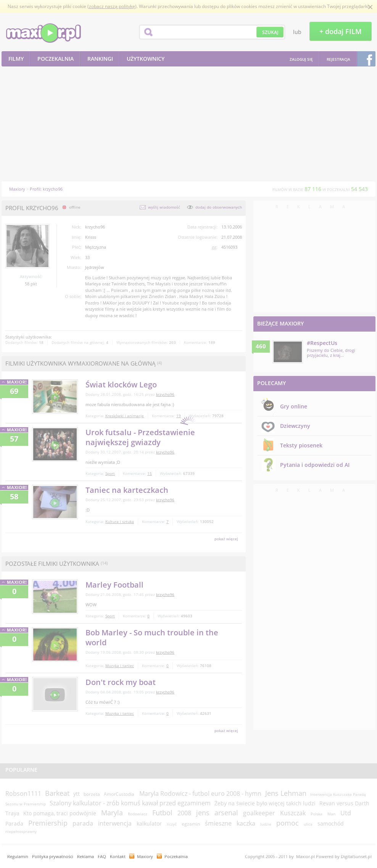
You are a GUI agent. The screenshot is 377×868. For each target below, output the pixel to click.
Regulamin (18, 856)
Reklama (85, 856)
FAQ (102, 856)
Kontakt (118, 856)
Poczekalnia (176, 856)
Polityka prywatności (53, 856)
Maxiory (145, 856)
